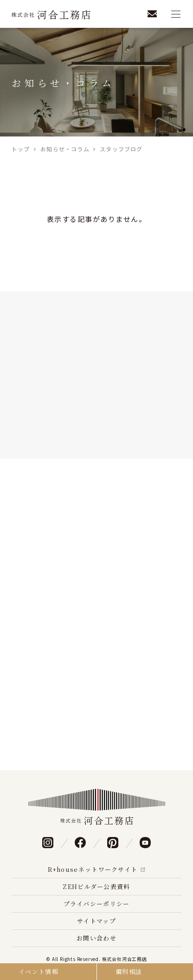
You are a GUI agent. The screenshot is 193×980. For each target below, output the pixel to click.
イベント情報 (39, 971)
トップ (21, 149)
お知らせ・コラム (65, 149)
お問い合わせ (96, 938)
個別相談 (129, 971)
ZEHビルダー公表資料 (96, 886)
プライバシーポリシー (97, 904)
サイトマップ (96, 921)
